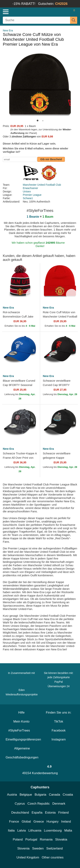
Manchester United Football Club (42, 185)
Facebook (59, 730)
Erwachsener (31, 188)
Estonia (50, 813)
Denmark (59, 804)
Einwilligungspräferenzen (23, 739)
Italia (11, 831)
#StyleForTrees (21, 730)
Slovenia (23, 848)
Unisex (27, 191)
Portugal (31, 839)
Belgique (26, 795)
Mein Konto (21, 721)
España (37, 813)
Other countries (53, 857)
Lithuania (35, 831)
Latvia (21, 831)
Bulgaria (40, 795)
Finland (64, 813)
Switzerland (55, 848)
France (14, 822)
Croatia (68, 795)
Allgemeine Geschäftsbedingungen (22, 753)
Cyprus (20, 804)
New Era (8, 30)
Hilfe (21, 713)
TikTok (59, 721)
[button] (38, 121)
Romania (46, 839)
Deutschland (20, 813)
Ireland (66, 822)
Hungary (52, 822)
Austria (12, 795)
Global (26, 822)
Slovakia (61, 839)
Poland (18, 839)
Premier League (32, 195)
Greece (39, 822)
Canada (55, 795)
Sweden (38, 848)
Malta (68, 831)
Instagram (59, 739)
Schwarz (28, 198)
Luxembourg (53, 831)
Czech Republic (39, 804)
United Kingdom (28, 857)
